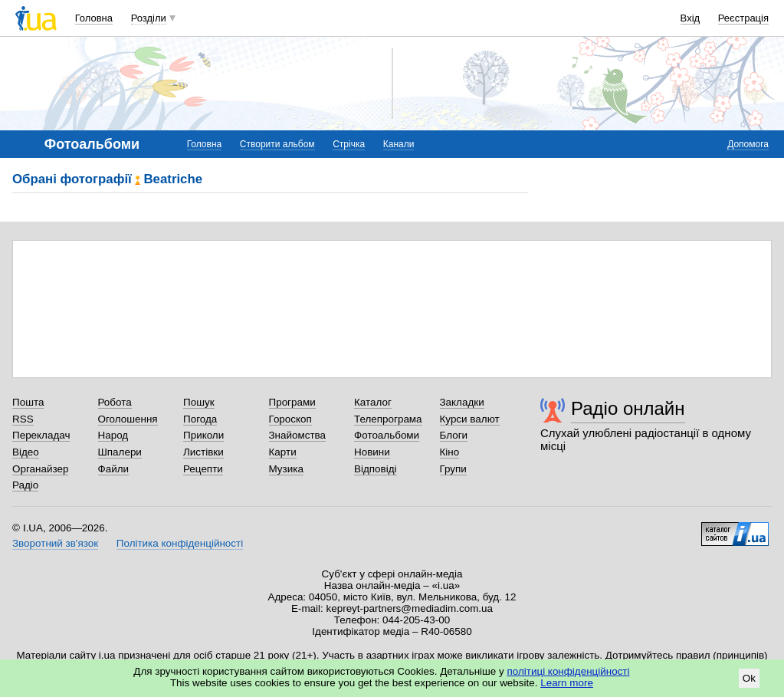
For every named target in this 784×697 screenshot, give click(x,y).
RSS (23, 419)
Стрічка (349, 144)
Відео (26, 452)
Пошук (199, 402)
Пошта (28, 402)
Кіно (450, 452)
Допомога (748, 144)
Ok (749, 678)
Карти (283, 452)
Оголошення (128, 419)
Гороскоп (290, 419)
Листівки (203, 452)
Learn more (567, 683)
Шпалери (120, 452)
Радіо (25, 485)
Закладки (462, 402)
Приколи (203, 435)
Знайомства (298, 435)
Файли (114, 469)
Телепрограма (388, 419)
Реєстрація (743, 18)
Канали (399, 144)
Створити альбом (277, 144)
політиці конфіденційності (569, 671)
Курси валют (470, 419)
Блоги (454, 435)
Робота (115, 402)
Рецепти (203, 469)
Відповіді (376, 469)
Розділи (149, 18)
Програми (292, 402)
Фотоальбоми (387, 435)
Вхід (691, 18)
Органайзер (40, 469)
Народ (113, 435)
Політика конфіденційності (180, 543)
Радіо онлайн (628, 408)
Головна (94, 18)
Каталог (373, 402)
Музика (286, 469)
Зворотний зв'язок (55, 543)
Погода (200, 419)
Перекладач (41, 435)
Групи (453, 469)
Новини (372, 452)
